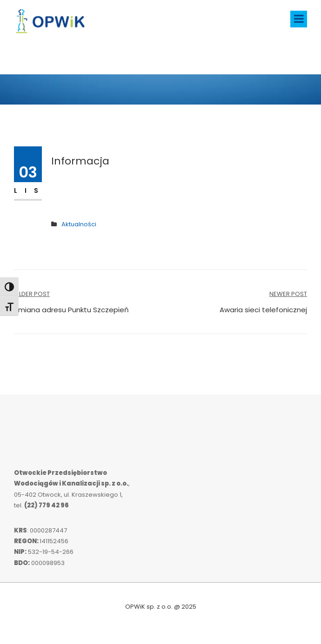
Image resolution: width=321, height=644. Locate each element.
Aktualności (79, 224)
